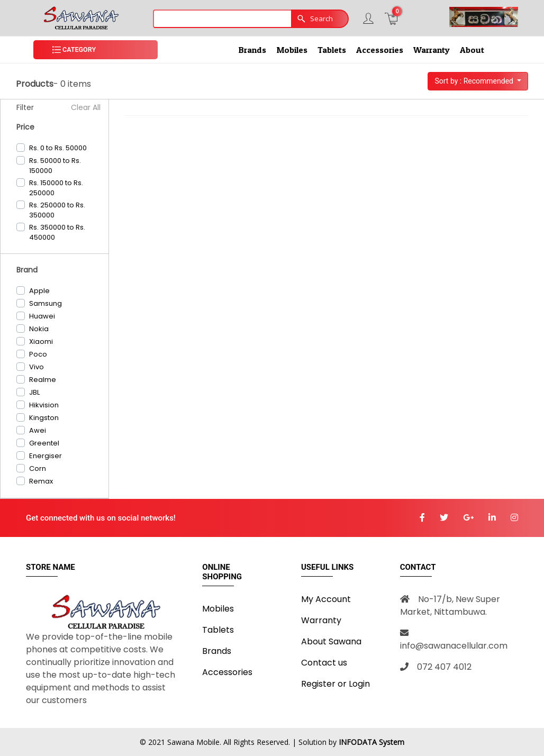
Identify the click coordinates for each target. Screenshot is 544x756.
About (472, 50)
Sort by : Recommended (475, 81)
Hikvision (44, 405)
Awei (38, 430)
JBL (34, 392)
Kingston (44, 418)
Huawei (42, 316)
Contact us (324, 663)
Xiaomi (41, 341)
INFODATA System (371, 742)
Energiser (46, 456)
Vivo (37, 367)
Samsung (46, 303)
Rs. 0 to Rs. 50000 (58, 148)
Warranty (432, 50)
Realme (43, 380)
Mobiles (292, 50)
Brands (252, 50)
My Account (326, 599)
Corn (38, 468)
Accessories (380, 50)
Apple (39, 291)
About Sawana (331, 641)
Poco (38, 354)
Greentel (44, 443)
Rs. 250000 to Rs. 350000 (57, 210)
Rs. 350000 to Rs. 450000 (57, 233)
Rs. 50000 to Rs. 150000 (55, 166)
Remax (41, 481)
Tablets (332, 50)
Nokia (39, 329)
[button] (96, 50)
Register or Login (336, 684)
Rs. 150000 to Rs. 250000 (56, 188)
